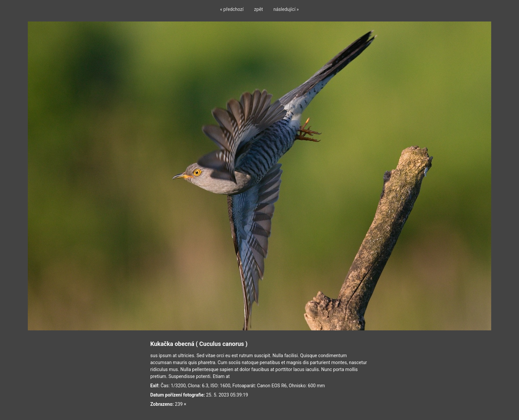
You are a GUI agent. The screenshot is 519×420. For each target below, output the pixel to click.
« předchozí (232, 9)
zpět (259, 9)
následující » (286, 9)
